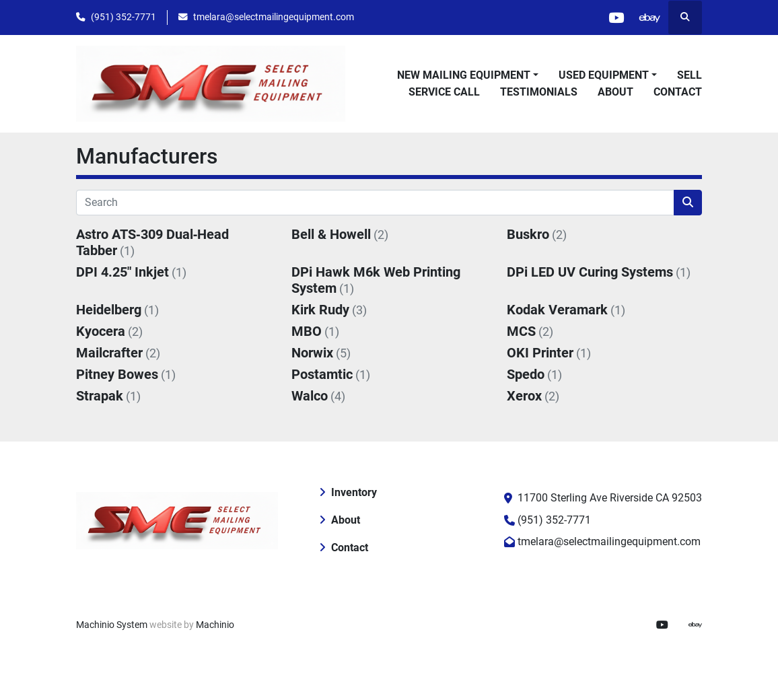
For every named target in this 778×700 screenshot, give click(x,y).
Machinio (215, 625)
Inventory (354, 492)
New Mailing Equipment (464, 75)
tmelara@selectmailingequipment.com (274, 17)
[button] (468, 75)
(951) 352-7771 (123, 17)
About (615, 92)
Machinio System (112, 625)
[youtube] (616, 17)
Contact (678, 92)
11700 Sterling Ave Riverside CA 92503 (610, 498)
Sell (689, 75)
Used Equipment (604, 75)
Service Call (444, 92)
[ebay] (650, 17)
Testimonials (539, 92)
